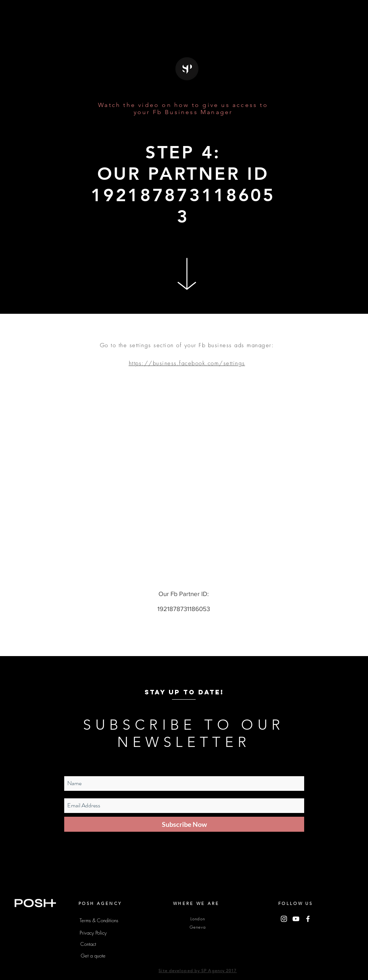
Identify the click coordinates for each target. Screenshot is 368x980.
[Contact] (88, 944)
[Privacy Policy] (93, 933)
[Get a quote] (93, 956)
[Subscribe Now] (184, 824)
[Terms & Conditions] (99, 920)
